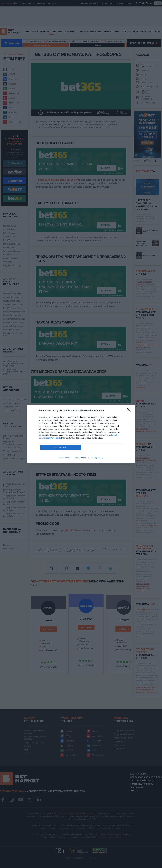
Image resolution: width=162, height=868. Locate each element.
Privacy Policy (97, 458)
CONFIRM (61, 448)
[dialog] (81, 434)
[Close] (130, 411)
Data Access (81, 458)
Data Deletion (65, 458)
